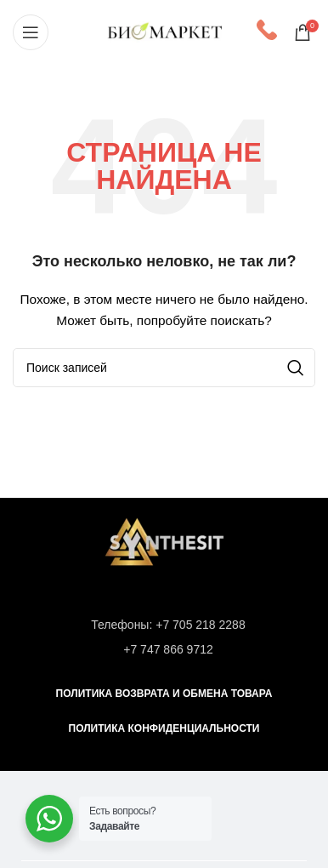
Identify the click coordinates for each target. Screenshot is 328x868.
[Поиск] (164, 368)
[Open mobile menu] (31, 32)
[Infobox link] (267, 32)
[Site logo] (164, 31)
